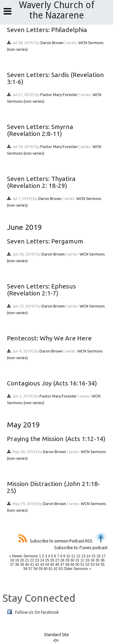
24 (42, 560)
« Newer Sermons (24, 556)
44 (47, 565)
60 (46, 569)
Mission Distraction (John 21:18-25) (53, 487)
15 (93, 556)
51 (82, 565)
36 (103, 560)
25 (47, 560)
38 (17, 565)
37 (12, 565)
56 (25, 569)
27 (57, 560)
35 (97, 560)
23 (37, 560)
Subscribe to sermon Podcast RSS (55, 541)
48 (67, 565)
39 (22, 565)
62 (56, 569)
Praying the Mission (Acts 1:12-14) (56, 439)
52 (88, 565)
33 (88, 560)
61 (50, 569)
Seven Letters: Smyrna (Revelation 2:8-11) (40, 130)
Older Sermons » (77, 569)
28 (62, 560)
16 (98, 556)
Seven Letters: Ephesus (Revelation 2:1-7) (41, 290)
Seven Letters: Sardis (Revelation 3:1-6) (55, 78)
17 (104, 556)
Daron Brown (52, 43)
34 (92, 560)
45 (52, 565)
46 (57, 565)
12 (78, 556)
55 (103, 565)
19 (17, 560)
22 (32, 560)
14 (88, 556)
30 (72, 560)
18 (12, 560)
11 (73, 556)
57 (31, 569)
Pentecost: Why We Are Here (49, 338)
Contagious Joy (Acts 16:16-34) (52, 383)
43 (42, 565)
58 (35, 569)
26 (52, 560)
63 (61, 569)
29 (67, 560)
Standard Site (56, 635)
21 (27, 560)
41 (32, 565)
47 (62, 565)
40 (27, 565)
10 (68, 556)
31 (77, 560)
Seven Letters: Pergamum (45, 241)
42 (37, 565)
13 (83, 556)
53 (92, 565)
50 (77, 565)
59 (41, 569)
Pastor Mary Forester (59, 95)
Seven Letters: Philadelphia (47, 30)
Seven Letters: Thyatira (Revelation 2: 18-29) (41, 182)
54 (97, 565)
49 (72, 565)
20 (22, 560)
